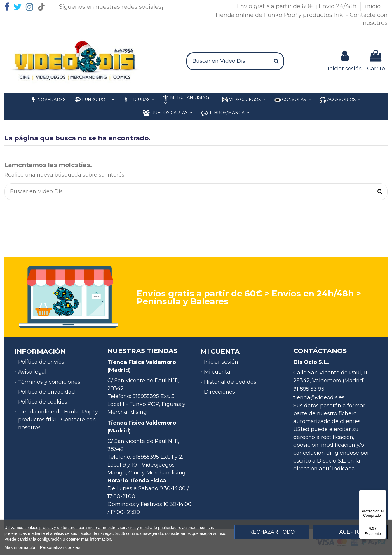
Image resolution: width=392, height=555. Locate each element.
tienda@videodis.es (319, 397)
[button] (340, 100)
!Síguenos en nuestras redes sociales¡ (110, 7)
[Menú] (383, 493)
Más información (20, 547)
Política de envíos (41, 362)
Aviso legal (32, 372)
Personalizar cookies (60, 547)
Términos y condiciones (49, 382)
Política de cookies (43, 402)
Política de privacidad (47, 392)
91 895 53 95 (309, 389)
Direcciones (219, 392)
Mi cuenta (217, 372)
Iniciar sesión (221, 362)
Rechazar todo (272, 532)
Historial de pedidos (230, 382)
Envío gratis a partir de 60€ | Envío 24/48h (297, 6)
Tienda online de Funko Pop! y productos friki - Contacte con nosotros (58, 420)
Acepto (350, 532)
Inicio (373, 6)
